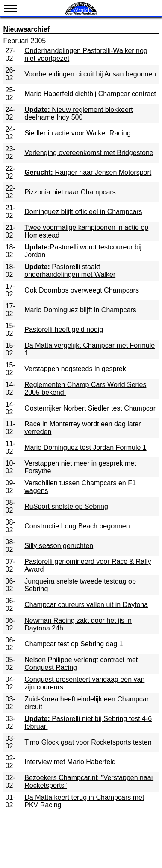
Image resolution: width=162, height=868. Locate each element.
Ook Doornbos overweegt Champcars (82, 290)
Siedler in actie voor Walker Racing (77, 133)
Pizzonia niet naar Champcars (70, 192)
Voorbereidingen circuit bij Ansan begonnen (90, 74)
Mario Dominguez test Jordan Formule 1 (85, 447)
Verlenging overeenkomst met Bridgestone (89, 153)
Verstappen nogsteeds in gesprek (75, 369)
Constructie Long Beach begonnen (77, 526)
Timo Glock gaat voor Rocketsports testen (88, 742)
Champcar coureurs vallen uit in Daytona (86, 605)
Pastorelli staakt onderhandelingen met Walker (70, 271)
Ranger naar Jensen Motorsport (88, 172)
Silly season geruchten (59, 546)
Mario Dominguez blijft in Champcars (80, 310)
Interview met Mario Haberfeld (70, 762)
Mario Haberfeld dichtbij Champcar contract (90, 94)
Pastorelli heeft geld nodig (64, 330)
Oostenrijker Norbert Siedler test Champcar (90, 408)
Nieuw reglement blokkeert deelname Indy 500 (78, 113)
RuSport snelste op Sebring (66, 506)
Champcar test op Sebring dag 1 (74, 644)
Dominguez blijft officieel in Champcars (83, 212)
